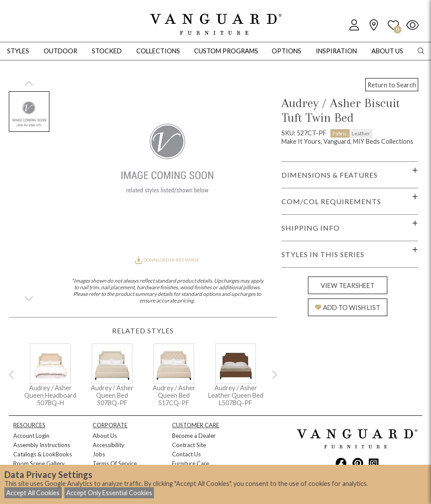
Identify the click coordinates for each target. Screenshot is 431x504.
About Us (105, 436)
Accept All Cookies (33, 493)
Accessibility (109, 445)
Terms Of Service (115, 463)
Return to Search (392, 85)
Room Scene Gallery (39, 463)
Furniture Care (191, 463)
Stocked (107, 51)
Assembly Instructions (42, 445)
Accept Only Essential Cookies (109, 493)
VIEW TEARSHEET (348, 286)
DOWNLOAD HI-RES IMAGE (167, 260)
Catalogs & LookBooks (43, 454)
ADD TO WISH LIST (348, 308)
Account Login (31, 436)
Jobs (99, 454)
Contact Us (186, 454)
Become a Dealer (194, 436)
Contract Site (189, 445)
